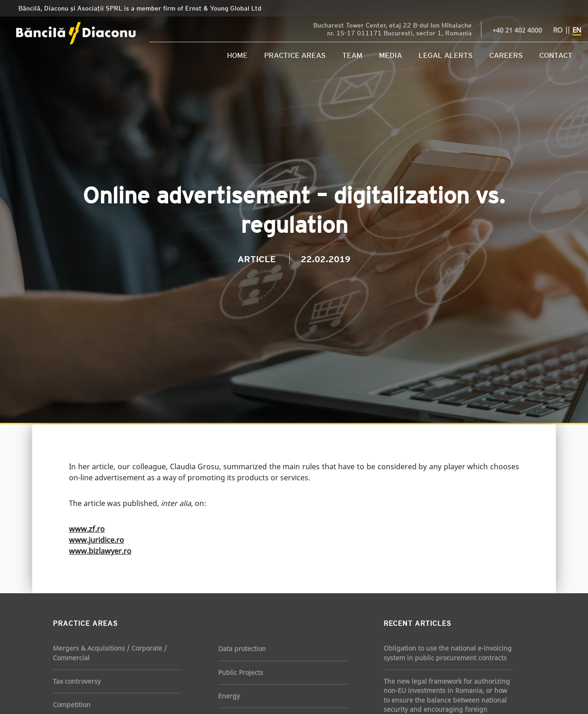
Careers (506, 55)
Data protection (242, 649)
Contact (556, 55)
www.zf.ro (87, 529)
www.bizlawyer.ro (100, 551)
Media (390, 55)
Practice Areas (295, 55)
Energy (229, 696)
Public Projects (241, 672)
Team (352, 55)
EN (577, 30)
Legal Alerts (446, 55)
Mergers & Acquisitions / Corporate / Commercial (110, 653)
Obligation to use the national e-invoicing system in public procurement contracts (448, 653)
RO (558, 30)
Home (237, 55)
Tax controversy (77, 681)
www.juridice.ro (96, 540)
